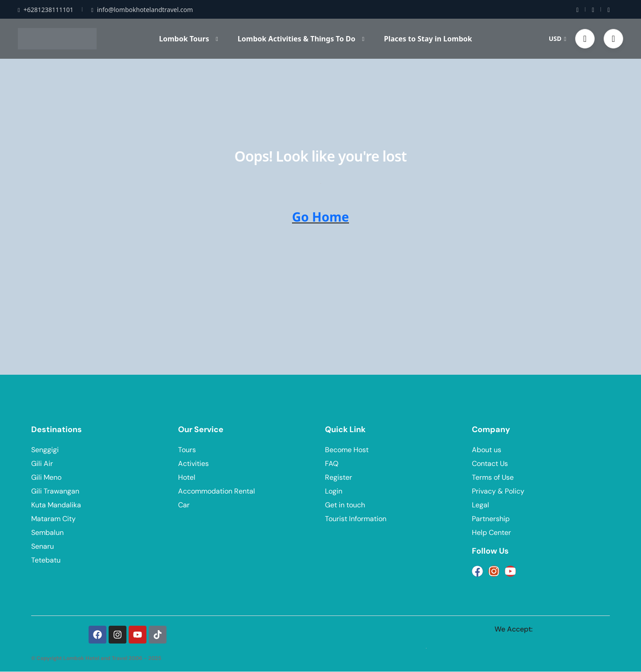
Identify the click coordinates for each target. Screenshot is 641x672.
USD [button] (558, 38)
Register (339, 477)
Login (334, 491)
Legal (481, 505)
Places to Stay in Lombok (428, 39)
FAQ (332, 464)
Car (184, 505)
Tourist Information (356, 519)
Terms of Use (493, 477)
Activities (193, 464)
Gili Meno (46, 477)
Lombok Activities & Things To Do (301, 39)
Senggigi (45, 450)
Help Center (491, 532)
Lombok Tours (188, 39)
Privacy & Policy (498, 491)
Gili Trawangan (55, 491)
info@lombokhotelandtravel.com (142, 10)
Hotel (187, 477)
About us (487, 450)
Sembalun (47, 532)
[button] (585, 39)
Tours (187, 450)
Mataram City (53, 519)
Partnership (491, 519)
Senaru (43, 546)
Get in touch (345, 505)
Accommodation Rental (217, 491)
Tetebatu (46, 560)
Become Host (347, 450)
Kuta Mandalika (56, 505)
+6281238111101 (46, 10)
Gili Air (42, 464)
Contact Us (490, 464)
